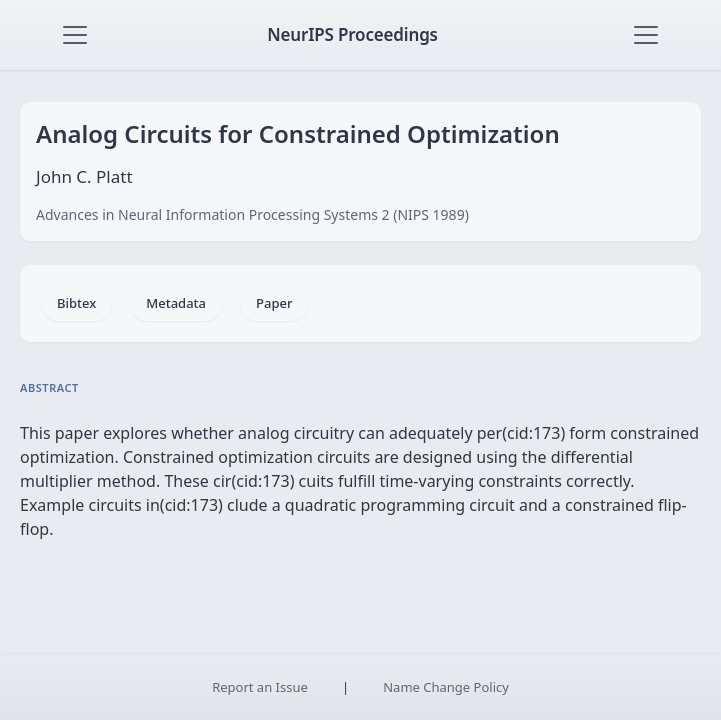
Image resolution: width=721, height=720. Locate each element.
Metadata (176, 303)
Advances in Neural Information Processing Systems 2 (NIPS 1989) (252, 214)
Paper (274, 303)
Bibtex (76, 303)
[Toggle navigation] (75, 35)
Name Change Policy (446, 687)
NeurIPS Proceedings (352, 34)
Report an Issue (260, 687)
